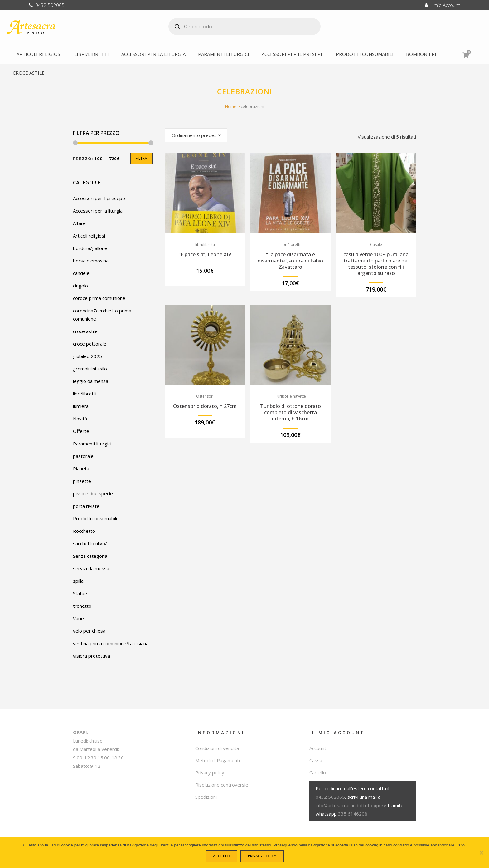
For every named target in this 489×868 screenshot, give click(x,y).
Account (318, 748)
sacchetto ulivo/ (90, 543)
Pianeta (81, 468)
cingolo (80, 286)
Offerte (81, 431)
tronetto (82, 606)
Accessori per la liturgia (98, 211)
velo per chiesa (89, 631)
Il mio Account (442, 5)
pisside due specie (93, 493)
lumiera (81, 406)
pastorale (83, 456)
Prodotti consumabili (95, 518)
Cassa (316, 760)
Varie (78, 618)
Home (231, 106)
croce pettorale (90, 344)
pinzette (82, 481)
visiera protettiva (92, 656)
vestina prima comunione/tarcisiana (111, 643)
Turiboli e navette (290, 396)
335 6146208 (353, 814)
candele (81, 273)
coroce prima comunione (99, 298)
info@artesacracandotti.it (343, 805)
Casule (376, 245)
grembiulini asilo (90, 369)
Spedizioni (206, 797)
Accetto (223, 858)
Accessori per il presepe (99, 198)
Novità (80, 419)
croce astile (85, 331)
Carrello (318, 772)
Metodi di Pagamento (218, 760)
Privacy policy (210, 772)
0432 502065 (47, 5)
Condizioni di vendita (217, 748)
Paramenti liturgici (92, 444)
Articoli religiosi (89, 236)
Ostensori (205, 396)
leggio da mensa (91, 381)
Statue (80, 593)
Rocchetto (84, 531)
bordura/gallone (90, 248)
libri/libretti (85, 394)
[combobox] (196, 135)
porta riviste (86, 506)
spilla (78, 581)
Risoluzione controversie (222, 785)
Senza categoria (90, 556)
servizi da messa (91, 568)
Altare (79, 223)
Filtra (141, 158)
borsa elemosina (91, 261)
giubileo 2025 (87, 356)
